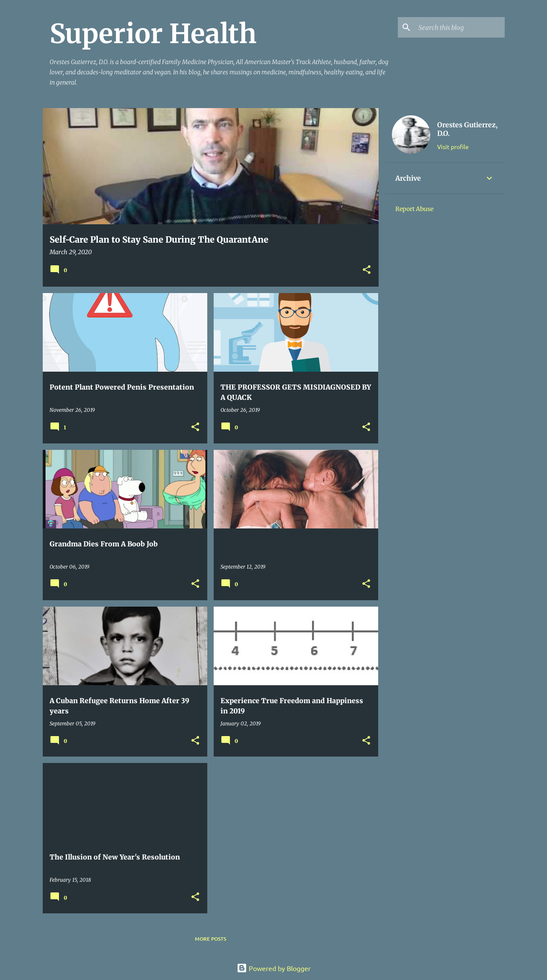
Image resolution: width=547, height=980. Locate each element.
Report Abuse (414, 209)
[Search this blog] (460, 27)
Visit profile (453, 147)
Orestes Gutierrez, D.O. (467, 129)
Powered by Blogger (274, 968)
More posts (210, 939)
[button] (367, 270)
